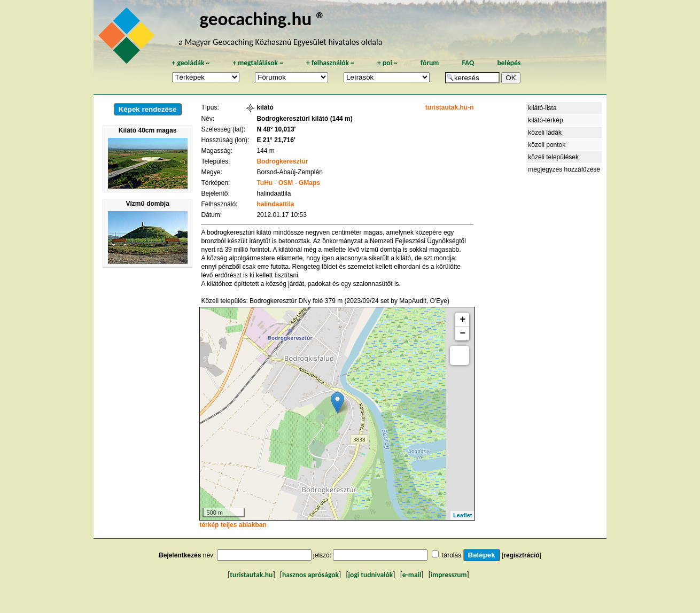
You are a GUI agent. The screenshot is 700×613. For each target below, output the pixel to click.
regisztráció (521, 555)
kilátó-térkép (545, 120)
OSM (286, 183)
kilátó (265, 107)
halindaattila (275, 204)
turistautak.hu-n (450, 107)
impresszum (449, 575)
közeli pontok (547, 145)
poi (387, 63)
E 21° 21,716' (276, 140)
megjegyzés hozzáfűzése (564, 169)
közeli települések (553, 157)
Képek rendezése (148, 109)
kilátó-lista (542, 108)
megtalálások (258, 63)
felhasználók (330, 63)
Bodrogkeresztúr (282, 161)
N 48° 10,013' (276, 129)
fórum (430, 63)
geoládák (190, 63)
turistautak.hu (251, 575)
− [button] (463, 333)
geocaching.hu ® (263, 18)
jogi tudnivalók (371, 575)
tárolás (452, 555)
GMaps (309, 183)
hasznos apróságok (310, 575)
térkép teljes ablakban (233, 525)
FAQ (468, 63)
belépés (509, 63)
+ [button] (463, 320)
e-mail (412, 575)
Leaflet (462, 515)
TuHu (265, 183)
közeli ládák (545, 133)
